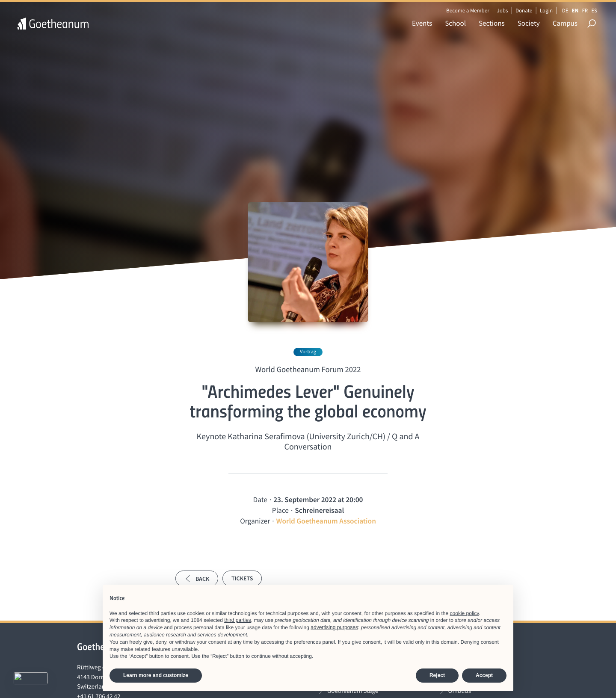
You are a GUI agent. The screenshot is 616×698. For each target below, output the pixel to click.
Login (546, 10)
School (455, 23)
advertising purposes (334, 627)
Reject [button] (437, 675)
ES (594, 10)
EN (575, 10)
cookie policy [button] (465, 613)
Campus (565, 23)
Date (260, 500)
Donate (524, 10)
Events (422, 23)
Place (280, 510)
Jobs (502, 10)
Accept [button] (484, 675)
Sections (492, 23)
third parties (238, 620)
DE (565, 10)
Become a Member (468, 10)
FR (585, 10)
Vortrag (308, 352)
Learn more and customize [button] (156, 675)
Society (529, 23)
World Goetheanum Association (326, 521)
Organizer (255, 521)
